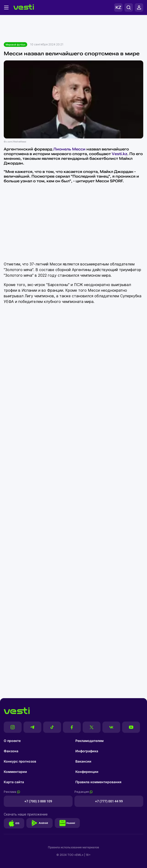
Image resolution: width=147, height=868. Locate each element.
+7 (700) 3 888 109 (38, 801)
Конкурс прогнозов (20, 761)
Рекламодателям (89, 741)
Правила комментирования (98, 782)
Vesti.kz (120, 154)
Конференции (87, 772)
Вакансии (83, 761)
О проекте (12, 741)
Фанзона (11, 751)
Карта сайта (14, 782)
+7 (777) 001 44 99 (109, 801)
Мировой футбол (15, 45)
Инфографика (87, 751)
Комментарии (15, 772)
